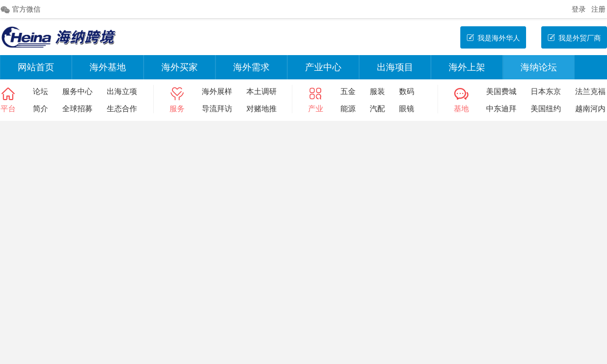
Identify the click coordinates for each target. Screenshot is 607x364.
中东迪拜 (501, 108)
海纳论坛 (539, 67)
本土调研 (262, 91)
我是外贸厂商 (574, 38)
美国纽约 (546, 108)
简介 (40, 108)
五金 (348, 91)
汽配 (377, 108)
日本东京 (546, 91)
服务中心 (77, 91)
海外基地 (108, 67)
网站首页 (36, 67)
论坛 (40, 91)
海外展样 (217, 91)
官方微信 (20, 10)
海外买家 (180, 67)
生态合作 (122, 108)
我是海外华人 (493, 38)
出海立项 (122, 91)
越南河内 (590, 108)
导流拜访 (217, 108)
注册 (598, 9)
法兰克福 (590, 91)
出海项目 (395, 67)
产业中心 (323, 67)
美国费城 (501, 91)
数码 (407, 91)
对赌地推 (262, 108)
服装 (377, 91)
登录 (579, 9)
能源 (348, 108)
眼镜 (407, 108)
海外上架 (467, 67)
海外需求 (251, 67)
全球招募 (77, 108)
